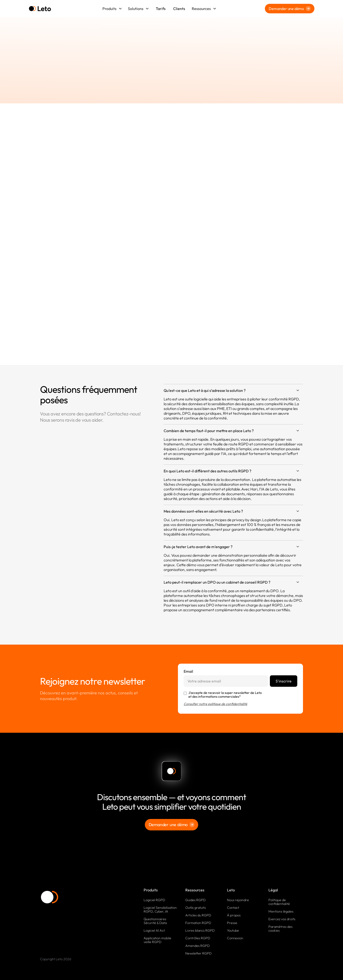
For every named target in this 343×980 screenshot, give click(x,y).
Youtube (233, 930)
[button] (112, 9)
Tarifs (161, 9)
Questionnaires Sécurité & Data (155, 921)
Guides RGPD (195, 900)
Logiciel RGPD (154, 900)
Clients (179, 9)
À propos (234, 915)
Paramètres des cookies (280, 929)
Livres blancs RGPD (200, 930)
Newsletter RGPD (198, 953)
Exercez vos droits (282, 919)
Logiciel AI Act (154, 930)
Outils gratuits (196, 908)
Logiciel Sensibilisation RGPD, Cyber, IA (160, 909)
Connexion (235, 938)
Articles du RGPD (198, 915)
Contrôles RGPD (198, 938)
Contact (233, 908)
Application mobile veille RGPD (157, 940)
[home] (40, 9)
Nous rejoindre (238, 900)
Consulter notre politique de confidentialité (215, 704)
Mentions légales (281, 911)
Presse (232, 923)
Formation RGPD (198, 923)
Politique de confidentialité (279, 902)
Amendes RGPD (197, 946)
